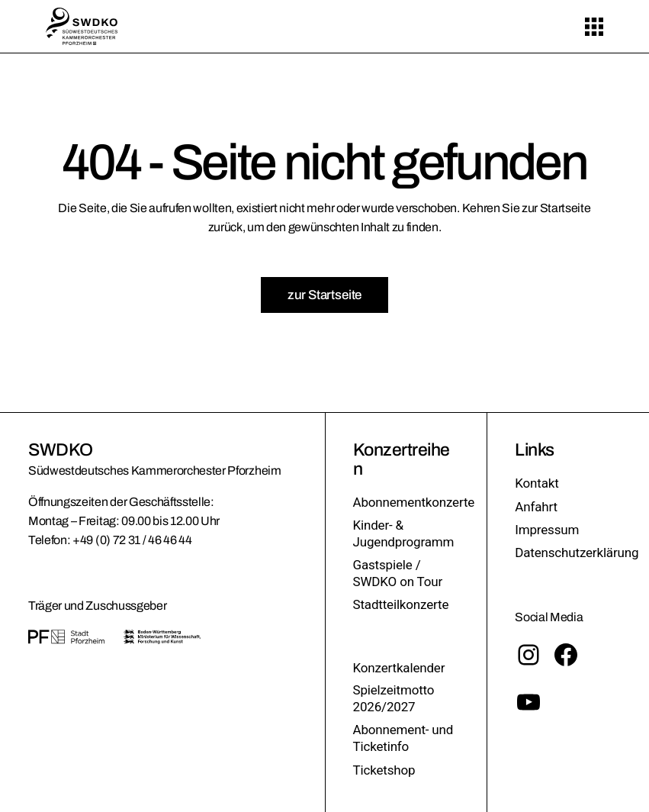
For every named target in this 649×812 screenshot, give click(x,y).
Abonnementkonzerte (414, 502)
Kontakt (537, 483)
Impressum (547, 530)
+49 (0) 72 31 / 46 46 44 (132, 540)
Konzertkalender (399, 668)
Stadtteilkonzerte (401, 604)
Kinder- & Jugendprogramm (404, 533)
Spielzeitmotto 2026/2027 (394, 698)
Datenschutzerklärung (577, 553)
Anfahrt (536, 507)
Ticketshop (384, 770)
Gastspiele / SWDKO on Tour (398, 573)
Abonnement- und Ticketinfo (403, 738)
